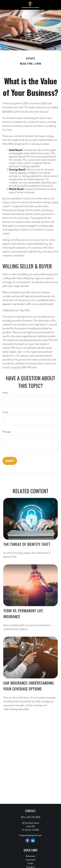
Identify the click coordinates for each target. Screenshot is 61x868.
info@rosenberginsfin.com (30, 835)
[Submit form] (10, 461)
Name (5, 393)
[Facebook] (27, 840)
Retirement (31, 856)
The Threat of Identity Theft (27, 544)
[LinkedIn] (33, 840)
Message (7, 432)
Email (5, 412)
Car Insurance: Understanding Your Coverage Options (28, 686)
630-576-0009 (34, 817)
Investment (31, 860)
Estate (30, 863)
